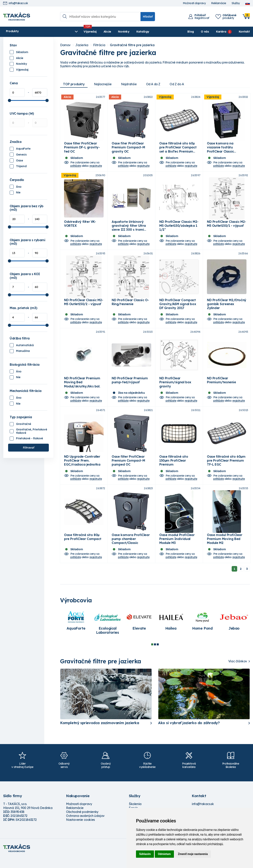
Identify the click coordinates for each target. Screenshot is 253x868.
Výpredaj (63, 32)
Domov (65, 45)
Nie (18, 192)
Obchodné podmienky (82, 822)
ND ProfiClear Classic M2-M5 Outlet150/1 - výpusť (227, 227)
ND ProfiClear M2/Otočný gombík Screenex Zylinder (227, 309)
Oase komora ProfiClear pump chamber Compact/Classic (131, 549)
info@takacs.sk (16, 3)
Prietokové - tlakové (30, 438)
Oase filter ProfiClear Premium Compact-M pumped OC (128, 469)
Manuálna (23, 351)
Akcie (80, 32)
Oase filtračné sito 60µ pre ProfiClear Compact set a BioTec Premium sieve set (178, 151)
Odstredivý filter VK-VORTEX (80, 227)
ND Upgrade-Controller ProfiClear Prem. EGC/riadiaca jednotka (82, 469)
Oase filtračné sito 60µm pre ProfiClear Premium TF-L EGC (226, 469)
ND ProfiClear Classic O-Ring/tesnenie (130, 307)
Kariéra (221, 32)
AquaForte (23, 149)
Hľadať (148, 17)
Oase (19, 160)
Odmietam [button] (164, 854)
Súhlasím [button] (145, 854)
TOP (74, 84)
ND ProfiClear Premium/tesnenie (221, 387)
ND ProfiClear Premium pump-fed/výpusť (130, 387)
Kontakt (244, 32)
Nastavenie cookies (80, 830)
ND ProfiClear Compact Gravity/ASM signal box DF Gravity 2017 (178, 309)
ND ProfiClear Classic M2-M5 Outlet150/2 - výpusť (84, 307)
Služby (236, 3)
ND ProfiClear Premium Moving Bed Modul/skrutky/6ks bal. (82, 389)
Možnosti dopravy (194, 3)
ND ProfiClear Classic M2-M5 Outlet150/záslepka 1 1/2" (179, 229)
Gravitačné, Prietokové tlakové (32, 431)
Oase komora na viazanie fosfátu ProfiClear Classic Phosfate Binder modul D (227, 151)
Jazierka (82, 45)
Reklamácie (219, 3)
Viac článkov (238, 672)
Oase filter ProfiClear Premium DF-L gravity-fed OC (82, 149)
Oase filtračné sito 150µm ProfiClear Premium (174, 469)
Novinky (97, 32)
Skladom (22, 52)
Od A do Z (155, 84)
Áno (19, 187)
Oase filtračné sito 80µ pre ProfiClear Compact (83, 547)
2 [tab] (155, 655)
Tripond (21, 166)
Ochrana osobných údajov (85, 826)
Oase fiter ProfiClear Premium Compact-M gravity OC (128, 149)
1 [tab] (152, 655)
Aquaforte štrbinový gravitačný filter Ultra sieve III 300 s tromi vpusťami (129, 231)
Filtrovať (28, 448)
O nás (205, 32)
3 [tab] (158, 655)
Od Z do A (180, 84)
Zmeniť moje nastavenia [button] (193, 854)
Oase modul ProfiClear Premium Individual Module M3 (177, 549)
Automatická (25, 345)
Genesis (21, 155)
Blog (191, 32)
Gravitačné (24, 424)
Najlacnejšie (104, 84)
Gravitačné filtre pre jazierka (132, 45)
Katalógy (116, 32)
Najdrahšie (130, 84)
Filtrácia (99, 45)
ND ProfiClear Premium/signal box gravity (175, 389)
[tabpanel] (76, 631)
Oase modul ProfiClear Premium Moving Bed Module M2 (225, 549)
